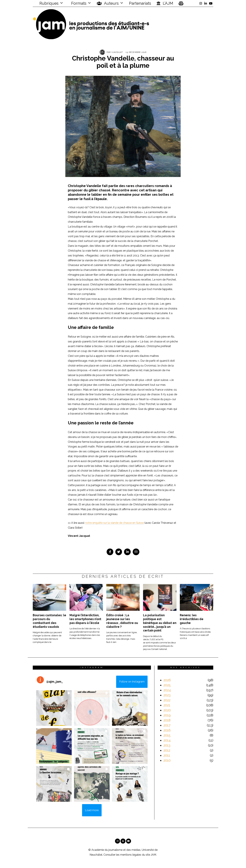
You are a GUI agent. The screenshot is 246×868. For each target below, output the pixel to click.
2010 (167, 760)
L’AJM (165, 3)
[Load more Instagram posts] (92, 810)
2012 (167, 750)
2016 (167, 730)
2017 (167, 725)
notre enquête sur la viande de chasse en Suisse (115, 523)
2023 (167, 695)
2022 (167, 700)
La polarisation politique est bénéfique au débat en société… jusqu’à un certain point (160, 623)
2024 (167, 690)
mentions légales (131, 855)
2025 (167, 685)
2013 (167, 745)
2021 (167, 705)
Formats (78, 3)
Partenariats (140, 3)
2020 (167, 710)
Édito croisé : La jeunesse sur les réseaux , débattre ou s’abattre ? (122, 621)
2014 (167, 740)
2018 (167, 720)
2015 (167, 735)
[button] (54, 708)
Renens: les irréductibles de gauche (192, 619)
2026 (167, 680)
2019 (167, 715)
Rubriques (47, 3)
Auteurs (108, 3)
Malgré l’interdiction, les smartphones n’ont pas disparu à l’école (85, 619)
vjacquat (117, 52)
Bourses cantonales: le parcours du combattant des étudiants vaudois (49, 621)
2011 (167, 755)
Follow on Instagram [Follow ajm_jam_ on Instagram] (132, 682)
